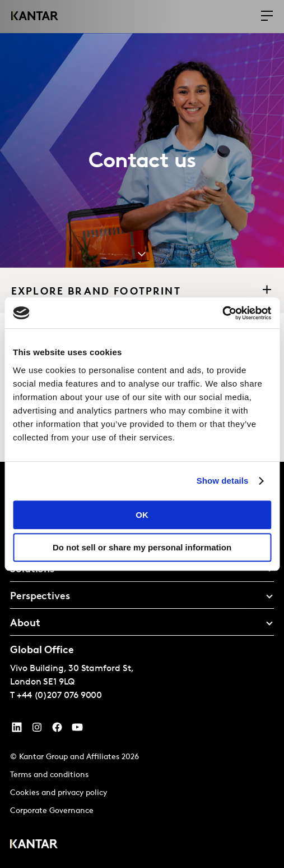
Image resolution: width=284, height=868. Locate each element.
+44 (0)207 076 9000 (59, 696)
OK (142, 515)
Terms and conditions (49, 775)
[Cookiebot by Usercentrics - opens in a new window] (222, 313)
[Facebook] (57, 730)
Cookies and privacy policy (59, 793)
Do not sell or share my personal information (142, 547)
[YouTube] (17, 730)
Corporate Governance (52, 811)
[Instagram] (37, 730)
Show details (223, 481)
